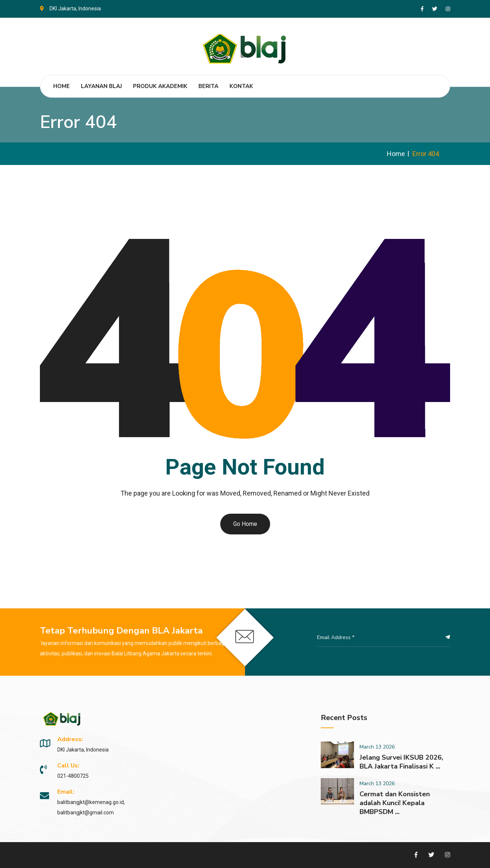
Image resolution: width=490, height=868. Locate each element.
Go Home (245, 524)
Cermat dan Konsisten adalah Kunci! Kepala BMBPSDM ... (395, 803)
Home (62, 86)
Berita (208, 86)
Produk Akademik (160, 86)
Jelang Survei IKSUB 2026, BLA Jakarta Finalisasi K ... (401, 762)
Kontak (241, 86)
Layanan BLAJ (101, 86)
